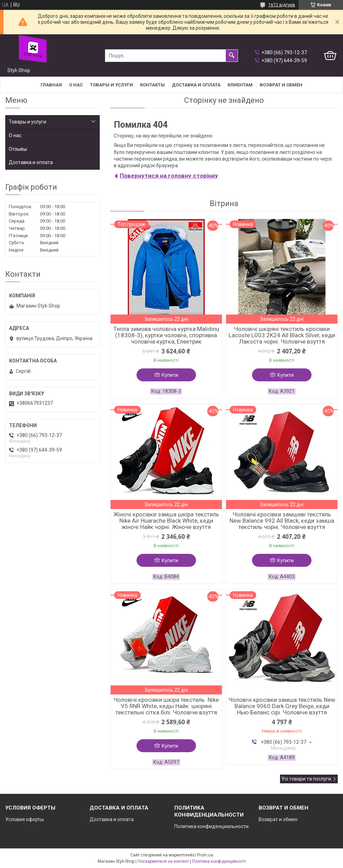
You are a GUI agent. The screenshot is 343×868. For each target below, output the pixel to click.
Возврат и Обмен (281, 85)
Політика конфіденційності (219, 861)
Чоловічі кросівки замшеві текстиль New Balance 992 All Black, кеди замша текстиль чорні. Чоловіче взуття (282, 521)
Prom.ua (205, 855)
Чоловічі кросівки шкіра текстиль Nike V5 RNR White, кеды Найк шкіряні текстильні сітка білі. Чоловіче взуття (166, 706)
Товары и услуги (111, 85)
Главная (51, 85)
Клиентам (240, 85)
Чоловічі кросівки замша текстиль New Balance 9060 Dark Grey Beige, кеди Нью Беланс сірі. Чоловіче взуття (282, 706)
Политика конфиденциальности (211, 826)
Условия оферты (24, 819)
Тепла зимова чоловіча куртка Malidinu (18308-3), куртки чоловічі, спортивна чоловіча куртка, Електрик (166, 335)
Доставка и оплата (196, 85)
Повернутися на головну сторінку (169, 176)
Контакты (152, 85)
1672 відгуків (282, 5)
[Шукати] (232, 56)
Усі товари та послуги (306, 779)
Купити (170, 375)
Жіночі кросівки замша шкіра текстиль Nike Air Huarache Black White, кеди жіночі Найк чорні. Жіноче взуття (166, 521)
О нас (76, 85)
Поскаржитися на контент (163, 861)
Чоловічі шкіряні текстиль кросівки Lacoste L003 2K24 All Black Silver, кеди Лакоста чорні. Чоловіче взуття (282, 335)
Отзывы (18, 149)
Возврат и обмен (278, 819)
